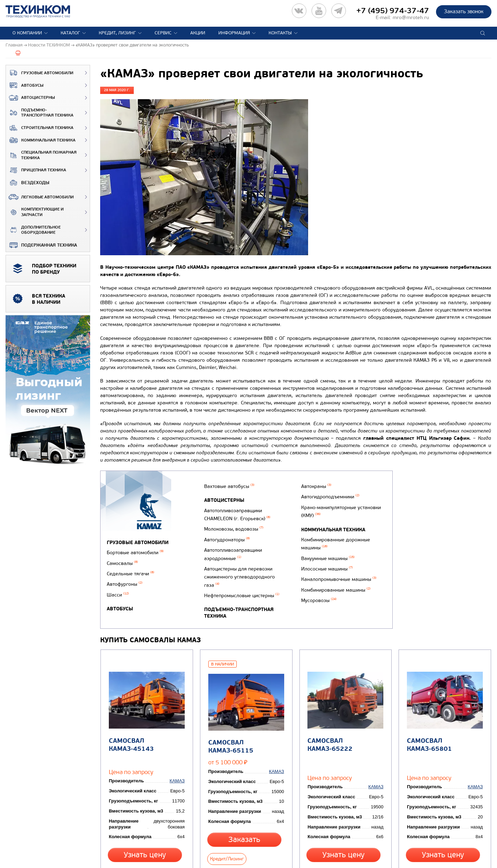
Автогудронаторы (226, 541)
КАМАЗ (179, 748)
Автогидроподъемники (328, 510)
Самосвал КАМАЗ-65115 (229, 724)
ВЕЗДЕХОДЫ (28, 183)
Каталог (70, 33)
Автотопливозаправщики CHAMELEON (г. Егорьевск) (236, 520)
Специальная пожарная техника (41, 155)
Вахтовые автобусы (228, 494)
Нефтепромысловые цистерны (240, 587)
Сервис (163, 33)
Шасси (118, 587)
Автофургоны (125, 578)
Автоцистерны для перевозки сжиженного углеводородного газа (238, 571)
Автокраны (314, 501)
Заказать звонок (464, 11)
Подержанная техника (41, 245)
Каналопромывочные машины (337, 581)
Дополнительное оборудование (33, 230)
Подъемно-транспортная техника (40, 113)
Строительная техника (40, 128)
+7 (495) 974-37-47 (393, 11)
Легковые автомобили (40, 197)
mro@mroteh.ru (411, 18)
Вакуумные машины (326, 563)
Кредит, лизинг (117, 33)
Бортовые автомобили (135, 552)
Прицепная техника (36, 170)
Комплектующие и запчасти (35, 212)
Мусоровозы (317, 598)
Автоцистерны (30, 98)
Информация (234, 33)
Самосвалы (122, 561)
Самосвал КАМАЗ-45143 (130, 724)
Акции (198, 33)
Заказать (225, 822)
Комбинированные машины (334, 589)
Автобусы (25, 85)
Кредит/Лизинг (266, 822)
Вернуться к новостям (123, 852)
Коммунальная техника (41, 140)
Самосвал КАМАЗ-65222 (329, 724)
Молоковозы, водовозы (232, 532)
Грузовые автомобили (40, 73)
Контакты (280, 33)
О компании (27, 33)
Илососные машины (325, 572)
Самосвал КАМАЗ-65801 (428, 724)
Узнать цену (145, 822)
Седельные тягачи (130, 570)
